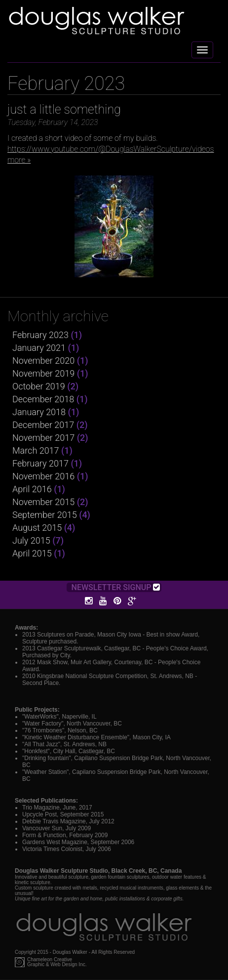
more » (19, 160)
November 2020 (43, 361)
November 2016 (43, 476)
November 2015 (43, 502)
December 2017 (43, 425)
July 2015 (31, 540)
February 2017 (40, 463)
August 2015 (37, 528)
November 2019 (43, 373)
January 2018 (39, 412)
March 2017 (36, 450)
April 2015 (32, 553)
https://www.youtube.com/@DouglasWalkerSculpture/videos (111, 149)
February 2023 (40, 335)
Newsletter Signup (116, 587)
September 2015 (45, 515)
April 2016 (32, 489)
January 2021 (39, 348)
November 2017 (43, 438)
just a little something (64, 109)
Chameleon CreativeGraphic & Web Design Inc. (57, 962)
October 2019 (39, 386)
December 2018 (43, 399)
